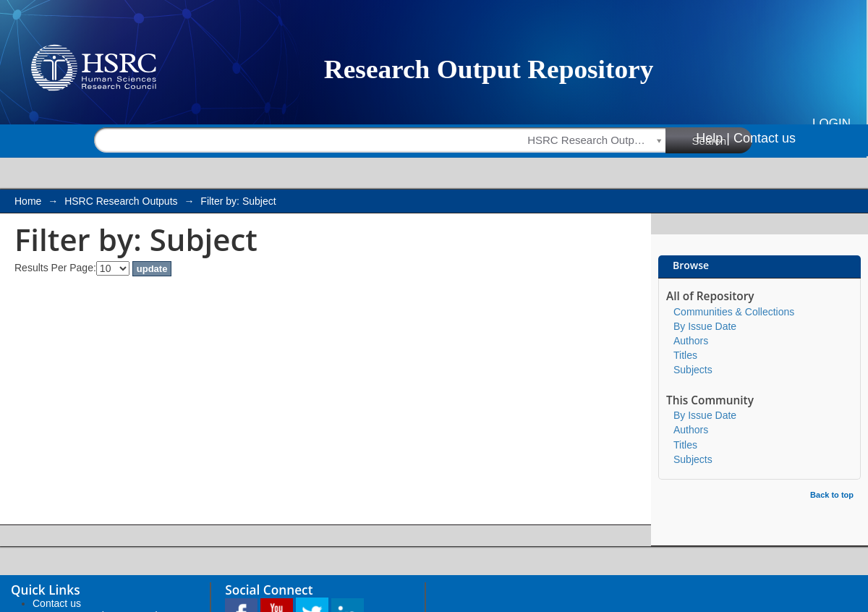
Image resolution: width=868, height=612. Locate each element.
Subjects (693, 370)
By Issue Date (705, 326)
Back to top (832, 495)
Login (831, 123)
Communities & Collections (734, 312)
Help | (713, 138)
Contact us (765, 138)
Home (28, 201)
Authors (691, 341)
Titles (685, 355)
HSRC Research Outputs (121, 201)
